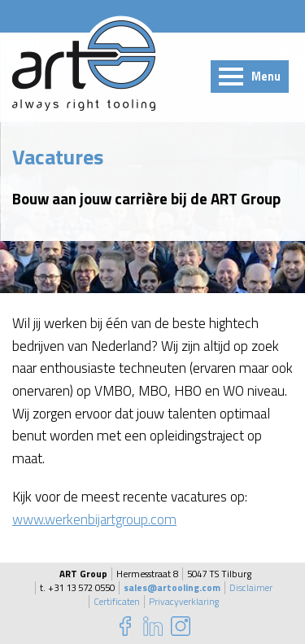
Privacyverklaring (184, 602)
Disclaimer (251, 588)
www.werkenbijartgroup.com (94, 519)
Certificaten (117, 602)
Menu (266, 77)
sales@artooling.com (172, 588)
